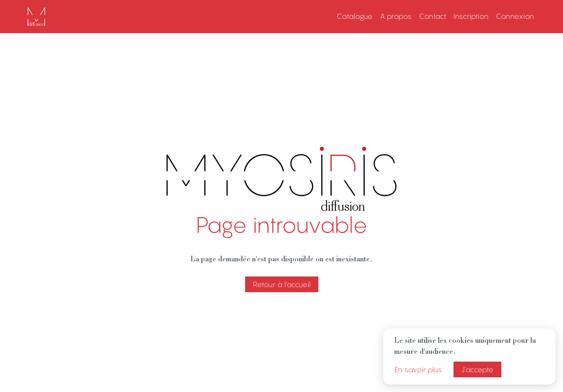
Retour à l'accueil (282, 284)
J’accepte (477, 369)
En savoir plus (418, 369)
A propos (396, 16)
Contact (433, 16)
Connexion (515, 16)
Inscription (471, 16)
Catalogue (355, 16)
